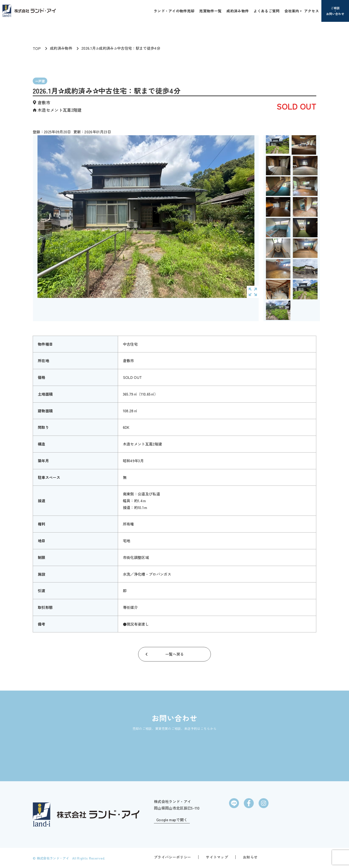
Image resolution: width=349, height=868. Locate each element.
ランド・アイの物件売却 (174, 11)
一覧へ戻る (175, 654)
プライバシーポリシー (172, 857)
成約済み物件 (238, 11)
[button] (300, 11)
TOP (37, 48)
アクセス (312, 11)
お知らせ (250, 857)
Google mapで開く (172, 820)
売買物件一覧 (210, 11)
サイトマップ (217, 857)
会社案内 (292, 11)
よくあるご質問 (266, 11)
